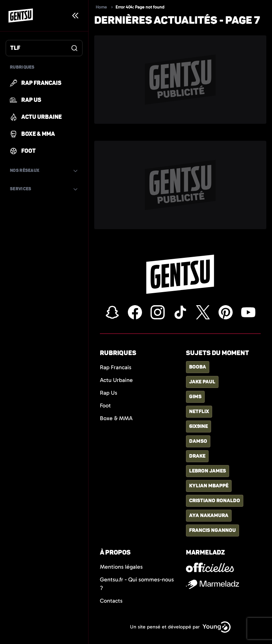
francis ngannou (212, 530)
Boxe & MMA (116, 418)
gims (195, 397)
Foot (105, 405)
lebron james (208, 471)
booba (198, 367)
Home (101, 7)
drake (197, 456)
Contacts (111, 601)
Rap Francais (116, 367)
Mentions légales (121, 567)
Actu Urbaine (116, 380)
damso (198, 441)
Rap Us (109, 393)
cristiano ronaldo (215, 501)
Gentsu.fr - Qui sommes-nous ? (137, 584)
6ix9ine (199, 426)
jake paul (202, 382)
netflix (199, 411)
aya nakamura (209, 515)
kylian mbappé (209, 486)
